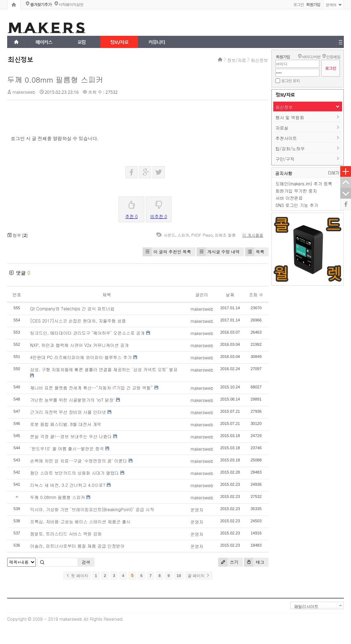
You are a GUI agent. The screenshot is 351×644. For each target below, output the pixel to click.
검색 (86, 562)
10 (179, 576)
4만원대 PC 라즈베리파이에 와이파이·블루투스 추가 (81, 357)
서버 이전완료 (289, 198)
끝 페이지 (199, 576)
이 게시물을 (253, 235)
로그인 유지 (290, 81)
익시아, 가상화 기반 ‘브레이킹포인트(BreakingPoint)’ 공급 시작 (92, 509)
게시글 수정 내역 (218, 252)
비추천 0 (159, 208)
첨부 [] (17, 235)
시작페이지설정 (71, 4)
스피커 (183, 235)
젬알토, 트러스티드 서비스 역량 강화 (66, 534)
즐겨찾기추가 (41, 4)
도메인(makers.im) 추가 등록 (304, 183)
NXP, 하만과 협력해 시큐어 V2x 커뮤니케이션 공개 (80, 345)
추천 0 (132, 208)
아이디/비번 (311, 57)
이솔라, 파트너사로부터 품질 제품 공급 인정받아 (77, 546)
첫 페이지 (77, 576)
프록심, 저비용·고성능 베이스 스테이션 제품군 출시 (80, 521)
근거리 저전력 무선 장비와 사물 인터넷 (68, 412)
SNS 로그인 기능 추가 (297, 205)
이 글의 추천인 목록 (167, 252)
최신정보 (259, 60)
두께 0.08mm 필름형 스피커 (55, 79)
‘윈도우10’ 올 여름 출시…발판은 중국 (67, 448)
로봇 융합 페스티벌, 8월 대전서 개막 (66, 424)
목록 (255, 252)
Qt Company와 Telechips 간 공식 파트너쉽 (72, 308)
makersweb (24, 92)
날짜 (230, 294)
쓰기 (228, 562)
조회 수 (256, 294)
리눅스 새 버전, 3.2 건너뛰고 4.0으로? (68, 485)
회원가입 (283, 57)
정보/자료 (237, 60)
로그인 (299, 4)
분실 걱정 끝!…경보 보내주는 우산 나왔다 (71, 436)
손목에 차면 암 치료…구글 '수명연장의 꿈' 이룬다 (79, 461)
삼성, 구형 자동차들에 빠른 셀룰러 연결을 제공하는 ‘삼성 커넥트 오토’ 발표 (104, 369)
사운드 (170, 235)
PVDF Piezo (202, 235)
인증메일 (333, 57)
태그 (254, 562)
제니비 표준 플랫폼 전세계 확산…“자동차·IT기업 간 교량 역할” (92, 388)
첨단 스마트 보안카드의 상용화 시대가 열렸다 (74, 473)
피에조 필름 (225, 235)
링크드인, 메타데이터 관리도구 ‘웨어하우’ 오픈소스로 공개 (87, 333)
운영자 (197, 510)
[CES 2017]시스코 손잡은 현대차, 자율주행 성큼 (78, 321)
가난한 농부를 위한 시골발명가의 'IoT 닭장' (72, 400)
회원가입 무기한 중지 (296, 191)
